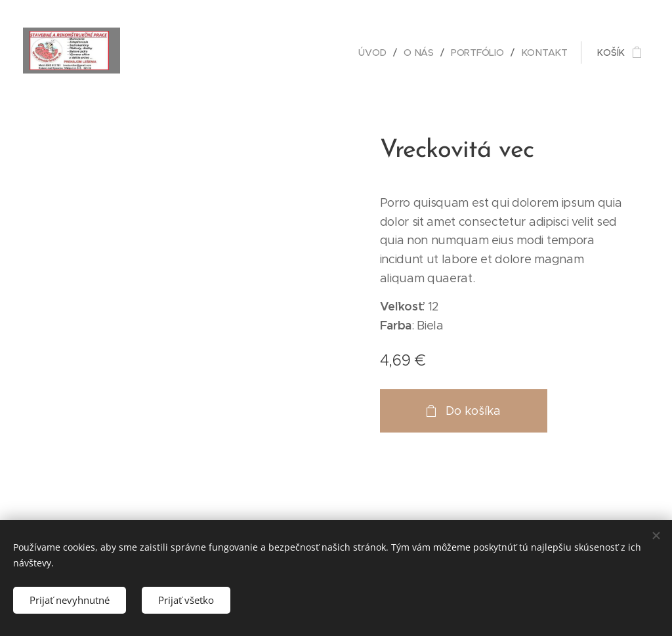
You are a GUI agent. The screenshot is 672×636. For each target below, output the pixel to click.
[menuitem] (375, 53)
